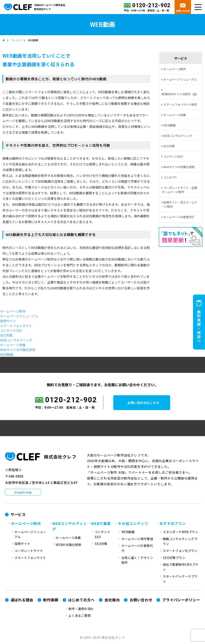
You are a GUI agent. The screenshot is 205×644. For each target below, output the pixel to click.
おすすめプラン (173, 523)
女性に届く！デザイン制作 (137, 560)
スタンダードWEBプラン (180, 532)
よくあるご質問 (79, 616)
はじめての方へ (81, 600)
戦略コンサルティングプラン (180, 541)
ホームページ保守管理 (137, 539)
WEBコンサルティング (178, 136)
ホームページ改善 (175, 115)
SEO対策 (169, 146)
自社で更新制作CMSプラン (180, 567)
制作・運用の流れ (81, 609)
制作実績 (51, 600)
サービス (16, 40)
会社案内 (112, 600)
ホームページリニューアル (180, 80)
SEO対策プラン (174, 558)
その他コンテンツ (133, 523)
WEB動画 (169, 125)
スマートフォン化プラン (180, 551)
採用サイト (8, 321)
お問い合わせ (183, 11)
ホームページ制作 (175, 69)
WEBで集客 (101, 523)
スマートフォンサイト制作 (180, 105)
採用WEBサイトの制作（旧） (180, 94)
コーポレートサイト (29, 551)
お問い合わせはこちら (146, 403)
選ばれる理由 (22, 600)
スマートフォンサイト (16, 326)
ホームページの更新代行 (179, 217)
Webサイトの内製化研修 (179, 167)
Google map (23, 492)
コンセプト (170, 177)
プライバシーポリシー (181, 600)
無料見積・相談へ (199, 327)
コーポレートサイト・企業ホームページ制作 (179, 190)
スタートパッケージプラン (180, 579)
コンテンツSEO (173, 157)
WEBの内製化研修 (69, 545)
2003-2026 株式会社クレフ (104, 638)
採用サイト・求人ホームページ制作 (179, 205)
